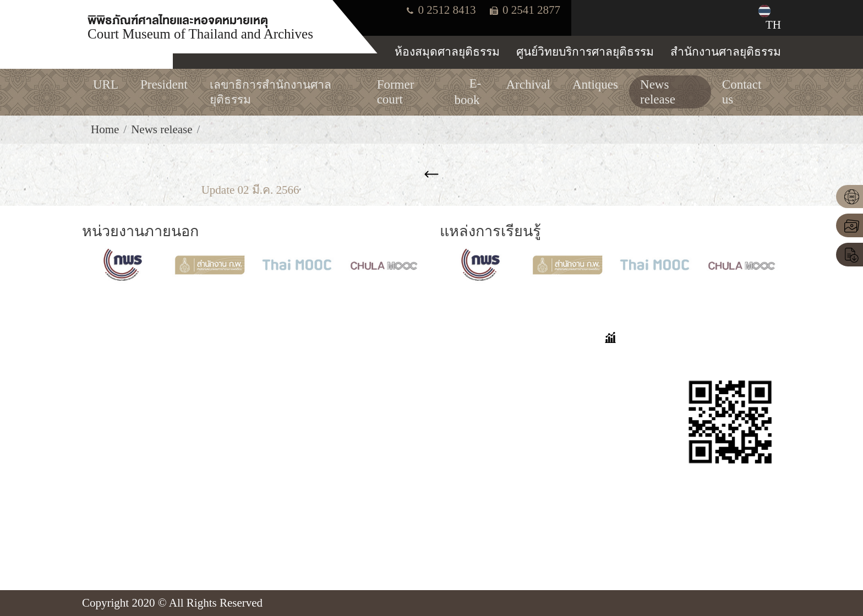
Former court (351, 399)
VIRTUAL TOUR (362, 361)
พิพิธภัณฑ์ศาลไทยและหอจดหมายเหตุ (200, 26)
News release (162, 129)
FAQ (451, 361)
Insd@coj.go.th (133, 528)
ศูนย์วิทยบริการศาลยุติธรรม (585, 52)
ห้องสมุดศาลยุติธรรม (447, 52)
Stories (456, 380)
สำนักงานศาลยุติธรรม (726, 52)
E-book (337, 437)
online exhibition (360, 380)
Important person (360, 456)
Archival (340, 418)
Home (105, 129)
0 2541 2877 (525, 10)
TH (764, 18)
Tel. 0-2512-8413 (138, 490)
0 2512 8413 (441, 10)
